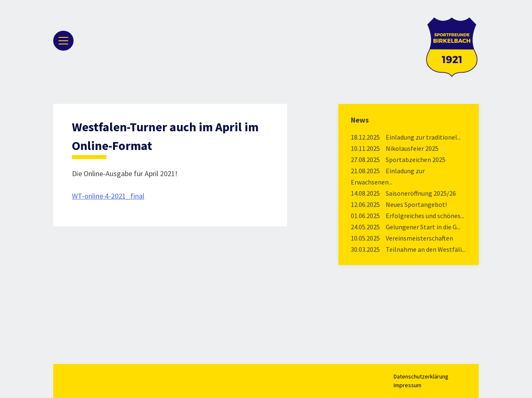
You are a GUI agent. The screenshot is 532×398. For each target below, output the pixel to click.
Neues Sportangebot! (416, 204)
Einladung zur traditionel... (423, 137)
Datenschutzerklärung (421, 376)
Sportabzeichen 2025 (416, 160)
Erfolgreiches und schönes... (425, 216)
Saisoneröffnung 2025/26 (421, 193)
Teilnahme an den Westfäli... (426, 249)
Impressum (408, 385)
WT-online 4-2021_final (108, 196)
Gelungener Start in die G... (423, 227)
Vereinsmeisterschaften (419, 238)
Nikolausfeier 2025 (412, 148)
